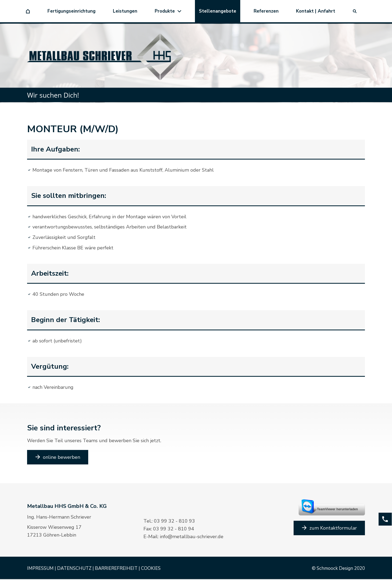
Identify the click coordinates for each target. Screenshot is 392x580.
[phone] (385, 519)
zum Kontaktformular (329, 528)
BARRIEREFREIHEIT (116, 568)
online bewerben (58, 457)
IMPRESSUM (40, 568)
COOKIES (151, 568)
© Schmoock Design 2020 (338, 568)
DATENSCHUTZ (74, 568)
